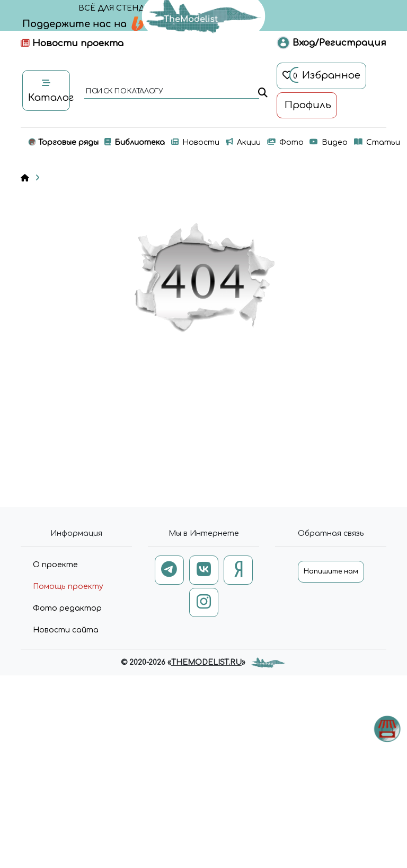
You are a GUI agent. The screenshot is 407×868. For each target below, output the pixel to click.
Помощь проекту (68, 587)
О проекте (55, 565)
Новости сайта (66, 630)
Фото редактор (67, 608)
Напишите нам (331, 571)
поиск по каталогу (124, 92)
